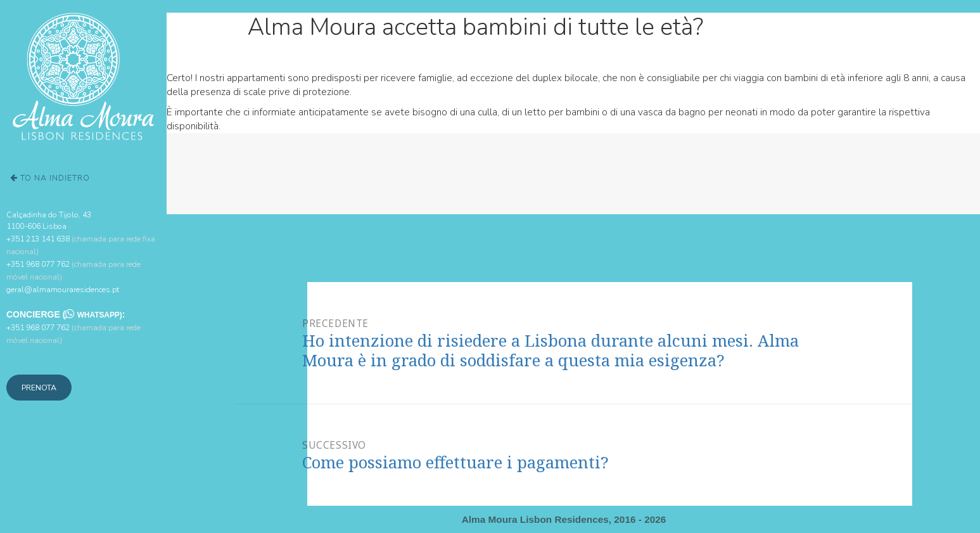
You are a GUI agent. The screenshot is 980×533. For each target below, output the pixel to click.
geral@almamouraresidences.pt (63, 289)
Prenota (39, 388)
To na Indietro (50, 178)
